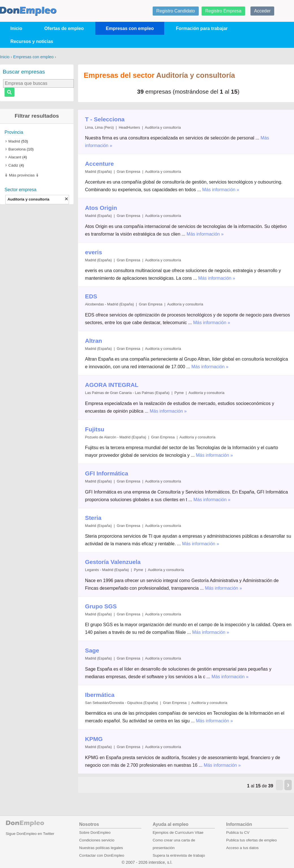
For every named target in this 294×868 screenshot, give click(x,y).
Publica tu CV (238, 833)
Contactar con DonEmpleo (102, 855)
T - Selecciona (105, 119)
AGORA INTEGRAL (112, 385)
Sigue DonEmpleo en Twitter (30, 834)
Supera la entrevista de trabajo (179, 855)
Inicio (16, 28)
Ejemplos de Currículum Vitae (178, 833)
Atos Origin (101, 208)
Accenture (100, 164)
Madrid (14, 141)
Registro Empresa (223, 11)
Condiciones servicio (97, 840)
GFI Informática (107, 473)
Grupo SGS (101, 606)
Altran (94, 341)
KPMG (94, 739)
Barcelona (17, 149)
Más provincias (22, 175)
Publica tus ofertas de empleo (251, 840)
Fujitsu (95, 429)
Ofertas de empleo (64, 28)
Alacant (15, 157)
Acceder (262, 11)
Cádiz (13, 165)
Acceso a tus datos (242, 848)
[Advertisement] (37, 297)
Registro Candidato (176, 11)
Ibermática (100, 695)
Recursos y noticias (32, 41)
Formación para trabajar (202, 28)
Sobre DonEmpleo (95, 833)
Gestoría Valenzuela (113, 562)
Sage (92, 650)
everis (94, 252)
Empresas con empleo (130, 28)
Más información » (221, 190)
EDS (91, 296)
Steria (93, 518)
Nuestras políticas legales (101, 848)
